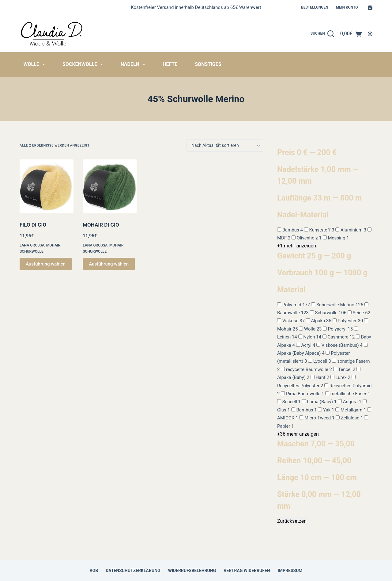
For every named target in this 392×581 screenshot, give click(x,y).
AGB (94, 571)
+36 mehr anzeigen (298, 434)
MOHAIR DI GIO (101, 225)
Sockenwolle (84, 64)
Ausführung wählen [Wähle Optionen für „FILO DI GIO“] (46, 264)
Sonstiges (208, 64)
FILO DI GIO (33, 225)
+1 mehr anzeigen (297, 246)
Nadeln (134, 64)
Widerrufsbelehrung (192, 571)
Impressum (290, 571)
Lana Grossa (32, 245)
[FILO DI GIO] (47, 186)
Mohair (53, 245)
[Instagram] (370, 8)
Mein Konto (347, 7)
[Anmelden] (370, 34)
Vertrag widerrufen (247, 571)
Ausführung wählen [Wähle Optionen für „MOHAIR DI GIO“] (109, 264)
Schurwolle (32, 251)
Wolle (36, 64)
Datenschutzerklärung (133, 571)
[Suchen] (322, 34)
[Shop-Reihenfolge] (225, 146)
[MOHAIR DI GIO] (110, 186)
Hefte (170, 64)
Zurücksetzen (292, 521)
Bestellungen (315, 7)
